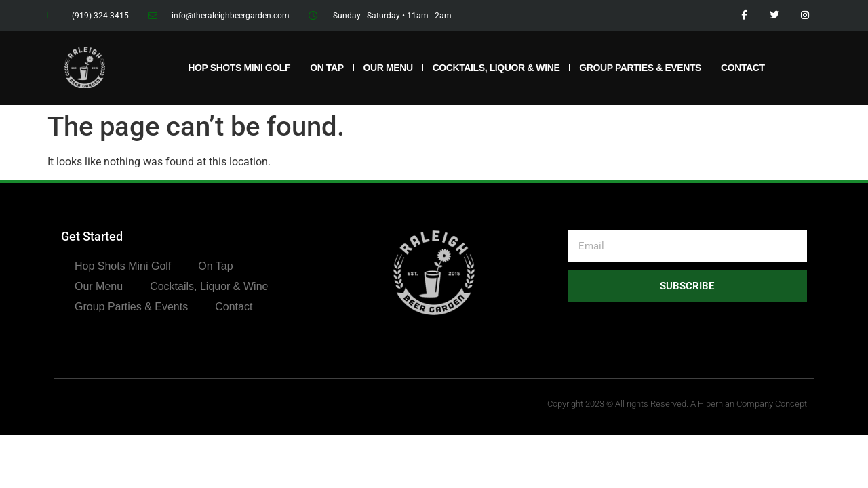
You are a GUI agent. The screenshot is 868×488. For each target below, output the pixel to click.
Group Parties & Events (640, 68)
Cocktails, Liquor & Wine (496, 68)
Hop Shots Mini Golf (239, 68)
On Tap (327, 68)
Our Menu (388, 68)
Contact (743, 68)
